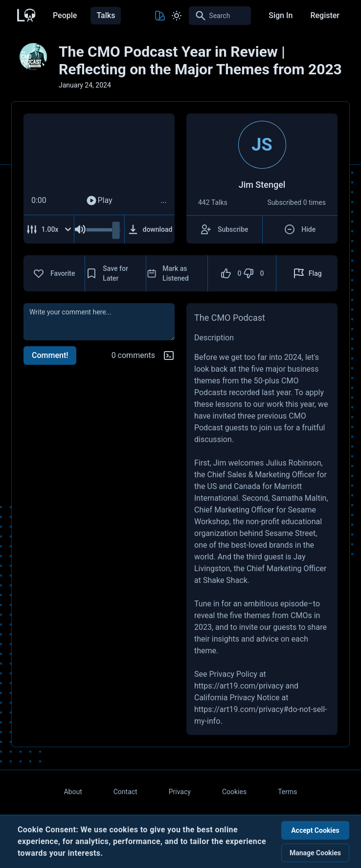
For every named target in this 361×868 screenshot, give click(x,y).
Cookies (234, 792)
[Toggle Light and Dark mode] (177, 16)
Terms (287, 792)
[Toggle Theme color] (160, 16)
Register (325, 15)
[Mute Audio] (80, 229)
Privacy (180, 792)
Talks (106, 15)
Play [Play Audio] (99, 200)
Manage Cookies (315, 853)
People (65, 15)
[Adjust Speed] (49, 229)
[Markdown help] (169, 356)
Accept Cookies (315, 830)
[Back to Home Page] (25, 14)
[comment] (99, 322)
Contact (125, 792)
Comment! (50, 355)
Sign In (281, 15)
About (73, 792)
